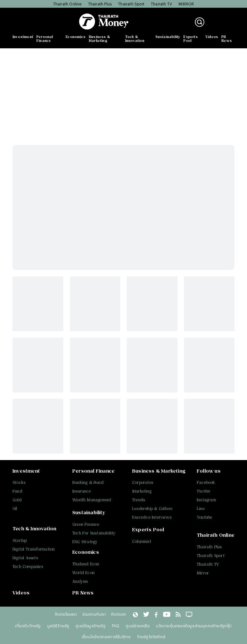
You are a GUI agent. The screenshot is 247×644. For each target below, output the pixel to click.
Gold (17, 500)
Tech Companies (28, 567)
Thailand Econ (86, 564)
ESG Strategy (85, 542)
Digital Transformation (34, 549)
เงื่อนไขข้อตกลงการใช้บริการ (106, 637)
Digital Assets (25, 558)
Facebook (206, 482)
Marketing (142, 491)
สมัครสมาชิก (223, 26)
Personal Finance (45, 39)
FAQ (116, 626)
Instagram (206, 500)
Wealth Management (92, 500)
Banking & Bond (88, 482)
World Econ (83, 573)
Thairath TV (161, 4)
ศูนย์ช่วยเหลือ (138, 626)
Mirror (203, 573)
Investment (23, 37)
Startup (20, 540)
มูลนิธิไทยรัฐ (58, 626)
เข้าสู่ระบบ (220, 19)
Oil (15, 509)
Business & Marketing (99, 39)
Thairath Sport (131, 4)
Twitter (204, 491)
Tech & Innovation (135, 39)
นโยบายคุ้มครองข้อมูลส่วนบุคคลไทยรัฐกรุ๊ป (194, 626)
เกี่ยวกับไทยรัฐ (28, 626)
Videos (212, 37)
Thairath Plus (100, 4)
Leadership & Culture (152, 509)
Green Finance (86, 524)
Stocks (19, 482)
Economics (76, 37)
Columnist (142, 541)
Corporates (143, 482)
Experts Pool (190, 39)
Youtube (204, 517)
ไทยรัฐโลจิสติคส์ (151, 637)
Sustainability (168, 37)
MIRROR (186, 4)
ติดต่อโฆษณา (66, 614)
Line (201, 509)
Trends (139, 500)
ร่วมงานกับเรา (94, 614)
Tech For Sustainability (94, 533)
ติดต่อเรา (119, 614)
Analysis (80, 581)
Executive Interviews (152, 517)
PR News (227, 39)
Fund (17, 491)
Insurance (82, 491)
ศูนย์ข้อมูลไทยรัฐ (90, 626)
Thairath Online (67, 4)
